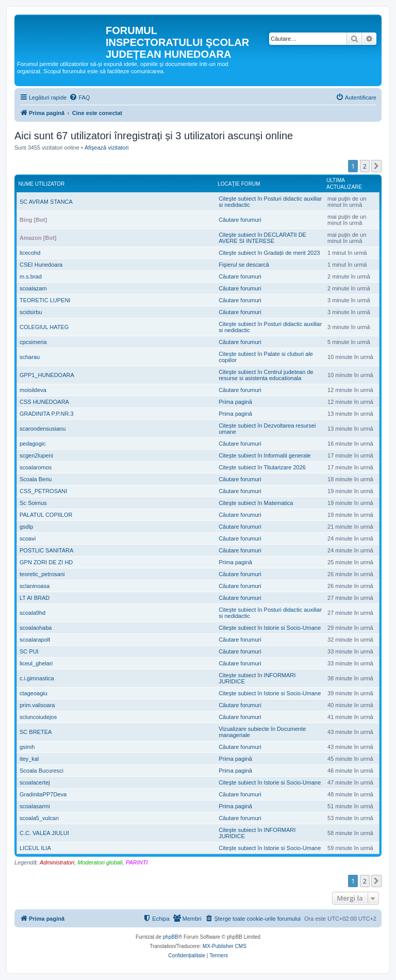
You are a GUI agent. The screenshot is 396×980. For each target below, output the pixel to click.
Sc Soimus (33, 503)
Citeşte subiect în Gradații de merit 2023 (269, 253)
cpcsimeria (33, 342)
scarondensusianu (43, 429)
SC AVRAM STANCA (46, 202)
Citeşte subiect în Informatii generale (265, 455)
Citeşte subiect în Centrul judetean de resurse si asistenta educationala (266, 375)
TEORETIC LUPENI (45, 300)
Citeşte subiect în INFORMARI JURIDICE (257, 678)
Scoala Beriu (36, 479)
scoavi (28, 538)
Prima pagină (235, 402)
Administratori (57, 862)
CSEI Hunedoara (41, 265)
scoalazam (33, 288)
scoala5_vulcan (39, 818)
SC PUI (29, 651)
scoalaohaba (36, 628)
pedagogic (33, 444)
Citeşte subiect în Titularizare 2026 (262, 467)
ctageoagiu (34, 693)
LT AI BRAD (35, 598)
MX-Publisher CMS (225, 946)
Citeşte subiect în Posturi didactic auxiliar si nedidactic (270, 202)
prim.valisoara (37, 705)
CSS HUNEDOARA (44, 402)
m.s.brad (31, 276)
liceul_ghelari (36, 663)
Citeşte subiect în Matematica (256, 503)
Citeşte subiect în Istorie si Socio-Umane (270, 628)
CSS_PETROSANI (43, 491)
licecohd (30, 253)
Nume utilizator (42, 184)
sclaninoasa (35, 586)
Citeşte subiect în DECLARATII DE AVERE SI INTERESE (262, 238)
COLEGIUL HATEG (44, 327)
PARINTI (137, 862)
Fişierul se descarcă (244, 265)
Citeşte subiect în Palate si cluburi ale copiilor (266, 357)
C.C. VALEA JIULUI (44, 833)
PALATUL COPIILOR (46, 515)
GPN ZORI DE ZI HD (46, 562)
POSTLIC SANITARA (46, 550)
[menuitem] (79, 97)
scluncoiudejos (38, 717)
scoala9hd (32, 613)
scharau (30, 357)
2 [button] (365, 166)
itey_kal (29, 759)
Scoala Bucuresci (42, 771)
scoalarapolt (35, 640)
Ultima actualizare (344, 184)
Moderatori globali (100, 862)
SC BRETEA (36, 732)
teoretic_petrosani (42, 574)
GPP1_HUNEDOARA (47, 375)
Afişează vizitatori (107, 148)
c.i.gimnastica (37, 678)
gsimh (27, 747)
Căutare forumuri (240, 220)
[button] (376, 166)
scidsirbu (31, 312)
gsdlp (26, 527)
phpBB (171, 937)
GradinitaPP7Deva (43, 794)
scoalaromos (36, 467)
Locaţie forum (239, 184)
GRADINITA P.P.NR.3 (47, 414)
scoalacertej (35, 782)
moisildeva (33, 390)
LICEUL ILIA (35, 848)
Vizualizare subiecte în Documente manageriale (262, 732)
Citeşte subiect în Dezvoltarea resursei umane (267, 429)
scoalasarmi (35, 806)
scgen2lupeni (36, 455)
